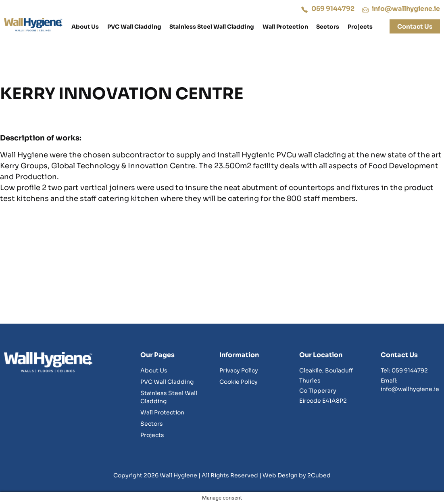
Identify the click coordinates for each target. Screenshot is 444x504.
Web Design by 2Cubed (297, 475)
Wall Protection (285, 27)
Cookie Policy (239, 382)
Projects (360, 27)
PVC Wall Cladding (134, 27)
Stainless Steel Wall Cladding (212, 27)
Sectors (328, 27)
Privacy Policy (239, 370)
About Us (85, 27)
